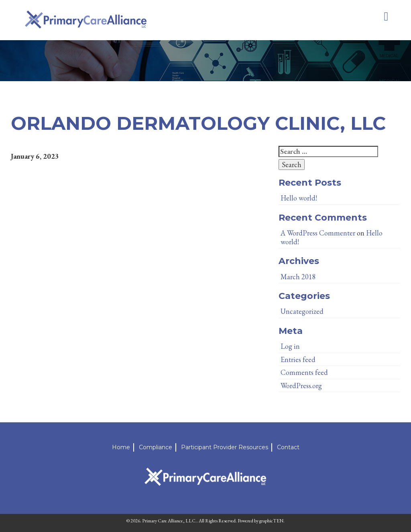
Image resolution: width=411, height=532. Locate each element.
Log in (290, 346)
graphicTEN (271, 521)
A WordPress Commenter (318, 233)
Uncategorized (302, 311)
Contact (288, 447)
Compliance (156, 447)
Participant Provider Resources (225, 447)
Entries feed (298, 359)
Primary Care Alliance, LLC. (169, 521)
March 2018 (298, 277)
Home (121, 447)
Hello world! (299, 198)
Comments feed (304, 372)
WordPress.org (301, 386)
